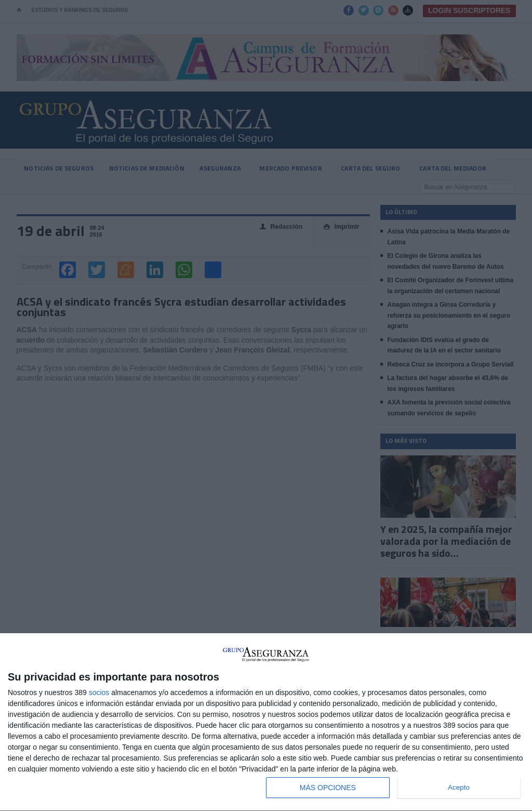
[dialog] (266, 722)
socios (99, 692)
